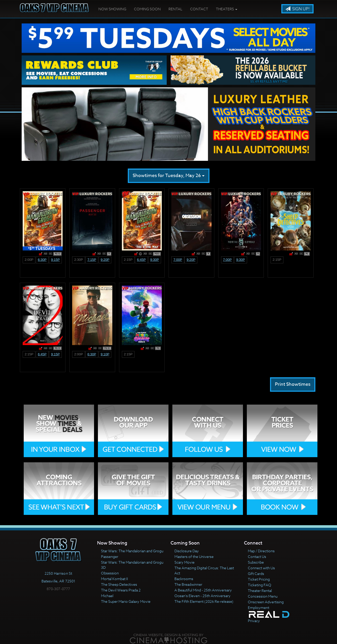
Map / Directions (261, 551)
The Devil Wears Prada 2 (121, 590)
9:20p (105, 260)
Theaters (227, 9)
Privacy (254, 621)
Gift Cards (256, 574)
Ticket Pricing (259, 579)
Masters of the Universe (194, 557)
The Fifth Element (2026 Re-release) (204, 601)
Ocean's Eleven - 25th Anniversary (203, 596)
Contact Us (257, 557)
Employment (259, 608)
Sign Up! (297, 9)
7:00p (178, 260)
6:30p (42, 260)
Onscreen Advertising (266, 602)
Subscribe (256, 562)
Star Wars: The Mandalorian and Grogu (132, 551)
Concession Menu (263, 596)
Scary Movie (184, 562)
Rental (175, 9)
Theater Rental (260, 591)
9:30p (155, 260)
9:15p (55, 260)
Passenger (110, 557)
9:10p (105, 354)
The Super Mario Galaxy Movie (126, 601)
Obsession (110, 573)
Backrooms (184, 579)
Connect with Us (261, 568)
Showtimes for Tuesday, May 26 (169, 176)
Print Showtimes (293, 384)
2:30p (79, 260)
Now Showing (112, 9)
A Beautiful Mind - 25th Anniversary (203, 590)
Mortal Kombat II (114, 579)
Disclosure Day (187, 551)
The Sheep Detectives (119, 584)
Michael (107, 596)
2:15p (128, 260)
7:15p (92, 260)
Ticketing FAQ (260, 585)
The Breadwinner (188, 584)
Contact (199, 9)
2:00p (29, 260)
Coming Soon (147, 9)
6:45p (141, 260)
